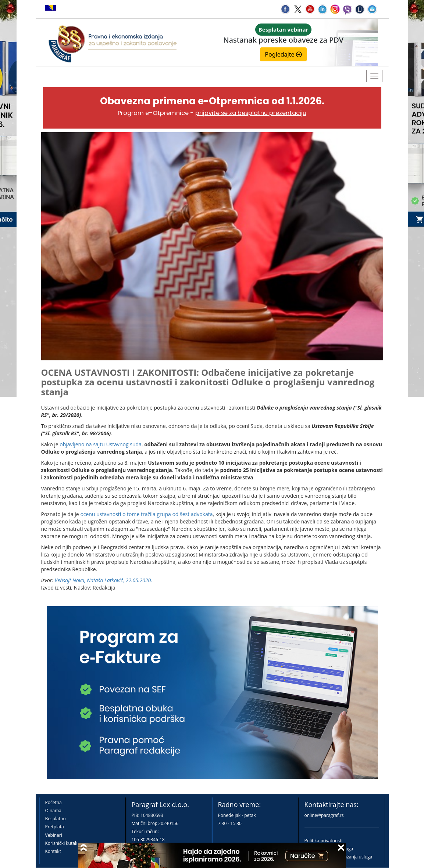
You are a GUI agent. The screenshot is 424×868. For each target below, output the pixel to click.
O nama (53, 811)
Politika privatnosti (324, 841)
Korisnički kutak (61, 843)
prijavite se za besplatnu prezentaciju (251, 113)
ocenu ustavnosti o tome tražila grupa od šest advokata (146, 514)
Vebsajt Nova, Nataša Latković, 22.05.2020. (104, 580)
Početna (54, 802)
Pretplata (55, 827)
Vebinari (54, 835)
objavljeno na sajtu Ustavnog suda (101, 444)
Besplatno (56, 819)
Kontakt (53, 851)
